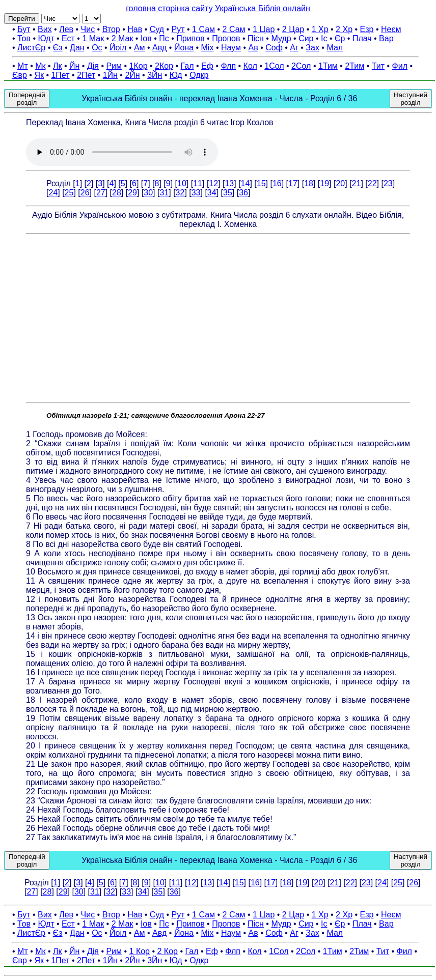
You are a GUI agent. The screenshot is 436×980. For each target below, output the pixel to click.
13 (229, 183)
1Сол (274, 66)
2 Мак (122, 38)
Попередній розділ (27, 99)
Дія (93, 66)
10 (182, 183)
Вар (386, 38)
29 (132, 193)
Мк (40, 66)
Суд (157, 29)
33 (196, 193)
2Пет (86, 75)
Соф (274, 48)
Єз (58, 48)
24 (53, 193)
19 (324, 183)
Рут (178, 29)
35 (228, 193)
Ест (68, 38)
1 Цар (264, 29)
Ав (253, 48)
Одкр (199, 75)
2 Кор (168, 951)
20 (340, 183)
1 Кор (140, 951)
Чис (88, 29)
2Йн (132, 75)
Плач (362, 38)
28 (117, 193)
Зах (312, 48)
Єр (340, 38)
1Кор (139, 66)
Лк (58, 66)
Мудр (281, 38)
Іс (324, 38)
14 (246, 183)
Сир (306, 38)
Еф (207, 66)
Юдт (46, 38)
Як (39, 75)
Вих (45, 29)
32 (180, 193)
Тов (24, 38)
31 (164, 193)
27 (101, 193)
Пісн (256, 38)
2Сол (301, 66)
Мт (23, 66)
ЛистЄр (31, 48)
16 (277, 183)
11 (198, 183)
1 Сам (203, 29)
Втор (111, 29)
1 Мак (93, 38)
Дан (77, 48)
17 (293, 183)
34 (212, 193)
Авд (159, 48)
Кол (250, 66)
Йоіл (118, 48)
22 (372, 183)
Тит (378, 66)
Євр (20, 75)
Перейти (22, 19)
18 (309, 183)
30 (148, 193)
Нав (135, 29)
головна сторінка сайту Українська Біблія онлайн (218, 8)
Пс (164, 38)
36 (243, 193)
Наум (231, 48)
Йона (184, 48)
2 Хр (344, 29)
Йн (74, 66)
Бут (24, 29)
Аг (294, 48)
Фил (400, 66)
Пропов (226, 38)
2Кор (164, 66)
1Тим (328, 66)
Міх (208, 48)
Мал (335, 48)
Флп (228, 66)
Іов (146, 38)
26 (85, 193)
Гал (187, 66)
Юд (176, 75)
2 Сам (234, 29)
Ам (140, 48)
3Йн (155, 75)
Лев (66, 29)
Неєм (391, 29)
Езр (367, 29)
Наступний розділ (411, 99)
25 (69, 193)
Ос (97, 48)
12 (213, 183)
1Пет (60, 75)
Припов (190, 38)
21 (357, 183)
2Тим (355, 66)
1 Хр (320, 29)
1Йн (110, 75)
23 (388, 183)
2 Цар (293, 29)
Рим (114, 66)
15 (261, 183)
